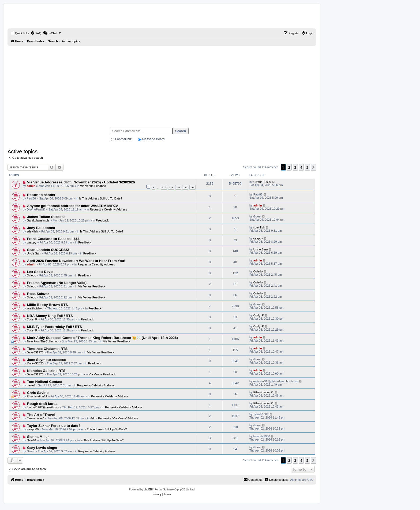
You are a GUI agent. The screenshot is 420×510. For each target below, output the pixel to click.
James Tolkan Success (46, 217)
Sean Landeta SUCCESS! (48, 250)
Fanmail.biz (123, 139)
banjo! (31, 385)
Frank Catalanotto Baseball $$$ (53, 239)
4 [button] (301, 167)
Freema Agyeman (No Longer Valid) (57, 283)
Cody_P (32, 319)
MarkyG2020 (35, 363)
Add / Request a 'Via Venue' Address (114, 418)
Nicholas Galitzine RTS (46, 371)
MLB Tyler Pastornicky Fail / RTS (55, 327)
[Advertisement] (162, 84)
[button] (313, 167)
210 (164, 187)
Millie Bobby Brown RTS (47, 305)
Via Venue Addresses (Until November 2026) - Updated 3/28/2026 (81, 182)
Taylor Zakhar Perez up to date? (54, 426)
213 (185, 187)
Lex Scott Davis (40, 272)
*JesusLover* (35, 418)
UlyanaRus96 (262, 182)
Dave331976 (35, 352)
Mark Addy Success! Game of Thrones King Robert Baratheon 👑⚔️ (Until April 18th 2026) (102, 338)
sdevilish (32, 231)
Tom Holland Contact (45, 382)
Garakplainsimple (38, 220)
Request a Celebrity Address (108, 209)
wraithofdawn (35, 308)
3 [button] (295, 167)
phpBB (148, 489)
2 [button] (289, 167)
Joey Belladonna (41, 228)
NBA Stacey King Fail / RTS (50, 316)
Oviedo (31, 275)
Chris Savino (38, 393)
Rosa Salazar (38, 294)
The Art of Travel (41, 415)
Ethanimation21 (37, 396)
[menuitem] (36, 33)
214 (192, 187)
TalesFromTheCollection (43, 341)
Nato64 (31, 440)
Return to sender (41, 195)
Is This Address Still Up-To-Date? (101, 198)
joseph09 (33, 429)
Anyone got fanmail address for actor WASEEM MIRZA (73, 206)
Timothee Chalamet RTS (47, 349)
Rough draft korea (42, 404)
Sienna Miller (38, 437)
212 (178, 187)
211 (171, 187)
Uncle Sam (34, 253)
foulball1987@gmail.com (43, 407)
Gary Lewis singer (42, 448)
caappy (31, 242)
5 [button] (307, 167)
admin (31, 186)
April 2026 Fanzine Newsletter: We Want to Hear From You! (76, 261)
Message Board (153, 139)
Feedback (102, 220)
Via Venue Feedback (94, 186)
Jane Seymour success (47, 360)
